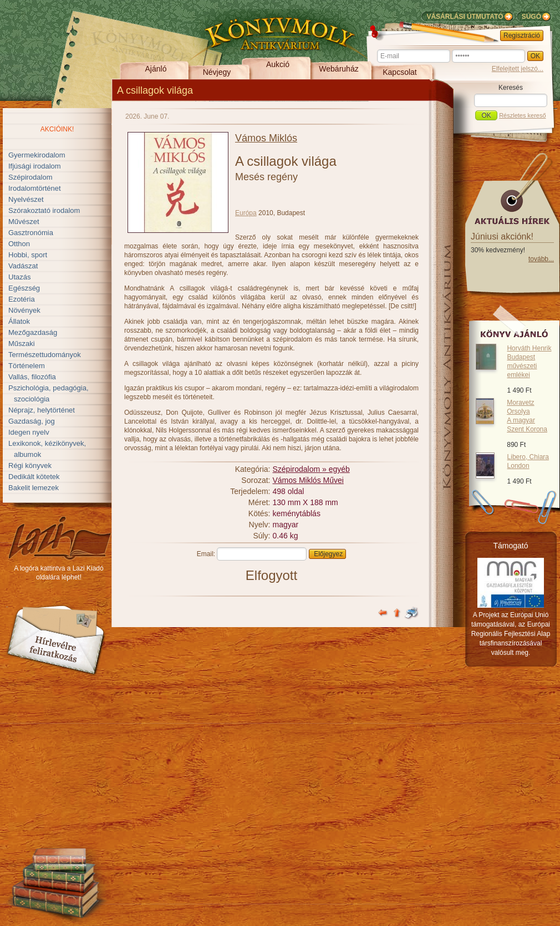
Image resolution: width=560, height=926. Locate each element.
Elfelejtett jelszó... (518, 69)
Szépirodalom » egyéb (311, 469)
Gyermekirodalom (37, 155)
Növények (24, 310)
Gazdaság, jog (32, 421)
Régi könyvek (30, 465)
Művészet (24, 222)
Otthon (19, 244)
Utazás (19, 277)
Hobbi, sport (28, 255)
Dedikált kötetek (34, 477)
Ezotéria (22, 299)
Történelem (27, 366)
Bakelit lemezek (34, 488)
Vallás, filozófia (32, 377)
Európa (246, 213)
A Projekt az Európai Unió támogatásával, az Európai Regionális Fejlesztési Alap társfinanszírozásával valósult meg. (511, 634)
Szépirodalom (30, 177)
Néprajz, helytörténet (42, 410)
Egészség (24, 288)
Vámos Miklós (266, 138)
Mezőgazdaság (33, 332)
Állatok (19, 321)
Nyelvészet (26, 199)
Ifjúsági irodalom (35, 166)
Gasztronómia (31, 233)
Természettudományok (45, 355)
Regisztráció (522, 35)
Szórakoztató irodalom (44, 210)
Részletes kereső (522, 115)
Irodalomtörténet (35, 188)
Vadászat (23, 266)
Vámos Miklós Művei (308, 480)
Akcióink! (57, 129)
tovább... (541, 259)
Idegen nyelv (29, 432)
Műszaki (22, 344)
